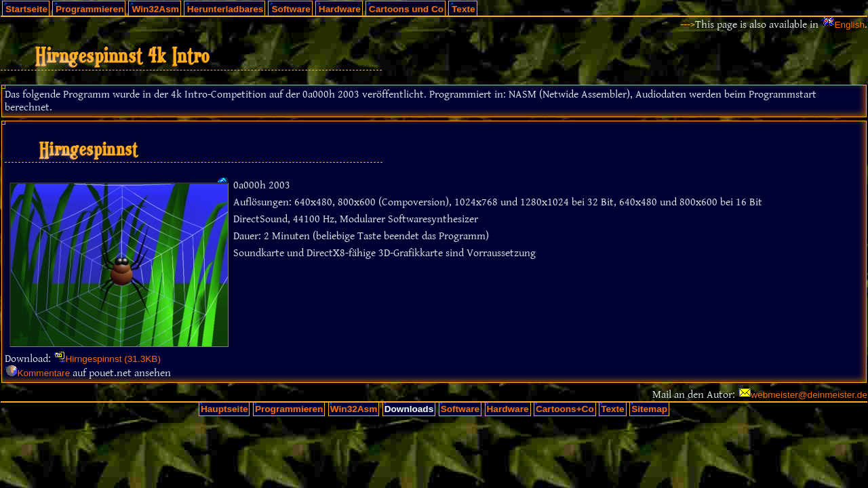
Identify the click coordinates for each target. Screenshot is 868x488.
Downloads (409, 409)
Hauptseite (224, 409)
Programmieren (90, 9)
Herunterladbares (225, 9)
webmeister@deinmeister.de (809, 395)
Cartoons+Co (565, 409)
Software (291, 9)
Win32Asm (155, 9)
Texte (463, 9)
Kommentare (43, 373)
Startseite (26, 9)
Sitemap (649, 409)
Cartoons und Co (406, 9)
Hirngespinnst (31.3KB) (113, 359)
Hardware (340, 9)
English (849, 25)
